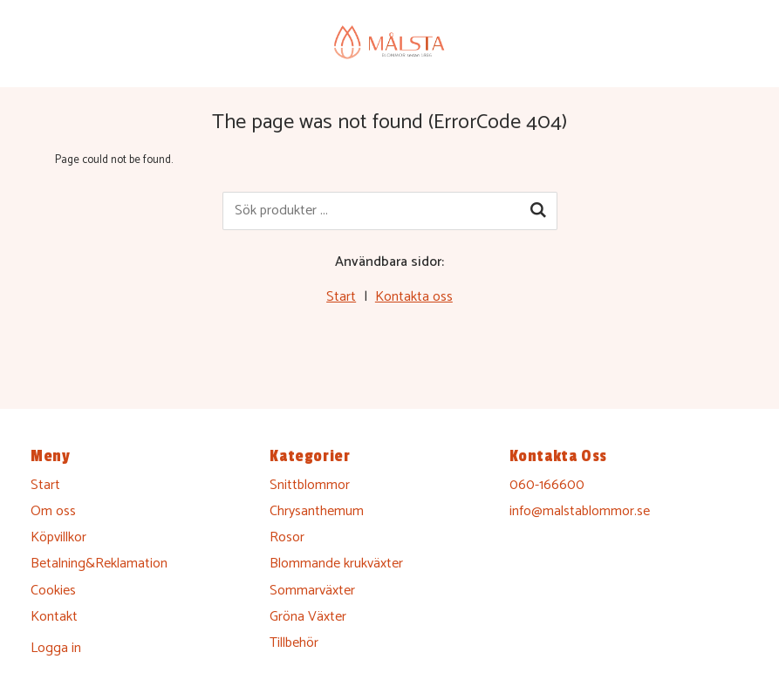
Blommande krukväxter (336, 564)
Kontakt (54, 617)
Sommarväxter (312, 591)
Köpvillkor (58, 537)
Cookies (53, 591)
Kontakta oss (414, 297)
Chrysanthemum (317, 511)
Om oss (53, 511)
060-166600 (547, 485)
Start (341, 297)
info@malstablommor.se (580, 511)
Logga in (56, 648)
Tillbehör (294, 643)
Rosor (287, 537)
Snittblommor (310, 485)
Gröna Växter (308, 617)
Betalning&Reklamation (99, 564)
